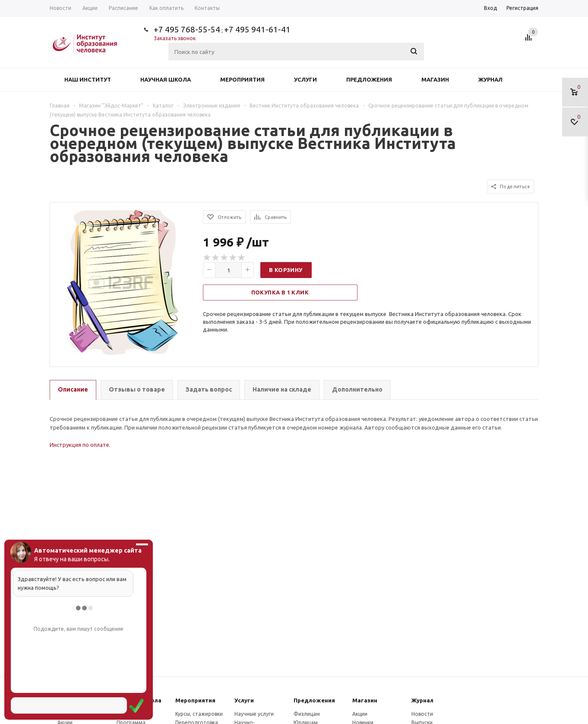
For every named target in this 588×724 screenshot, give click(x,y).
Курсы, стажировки (199, 714)
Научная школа (166, 79)
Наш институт (88, 79)
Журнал (490, 79)
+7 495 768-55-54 (187, 29)
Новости (422, 714)
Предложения (369, 79)
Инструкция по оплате (79, 445)
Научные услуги (254, 714)
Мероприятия (242, 79)
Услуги (305, 79)
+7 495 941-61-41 (257, 29)
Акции (360, 714)
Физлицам (307, 714)
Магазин (435, 79)
